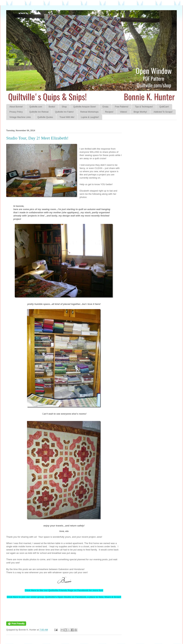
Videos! (123, 112)
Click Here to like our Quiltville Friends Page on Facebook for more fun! (64, 590)
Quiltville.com (36, 107)
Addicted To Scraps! (163, 112)
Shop (64, 107)
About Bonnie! (16, 107)
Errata (105, 107)
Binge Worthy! (140, 112)
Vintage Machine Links (20, 117)
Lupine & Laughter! (90, 117)
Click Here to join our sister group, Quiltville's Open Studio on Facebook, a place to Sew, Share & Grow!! (64, 597)
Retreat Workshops (89, 112)
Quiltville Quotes (45, 117)
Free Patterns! (122, 107)
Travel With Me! (67, 117)
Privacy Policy (16, 112)
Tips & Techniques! (144, 107)
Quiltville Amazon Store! (84, 107)
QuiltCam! (164, 107)
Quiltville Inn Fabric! (64, 112)
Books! (52, 107)
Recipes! (109, 112)
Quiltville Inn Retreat (39, 112)
